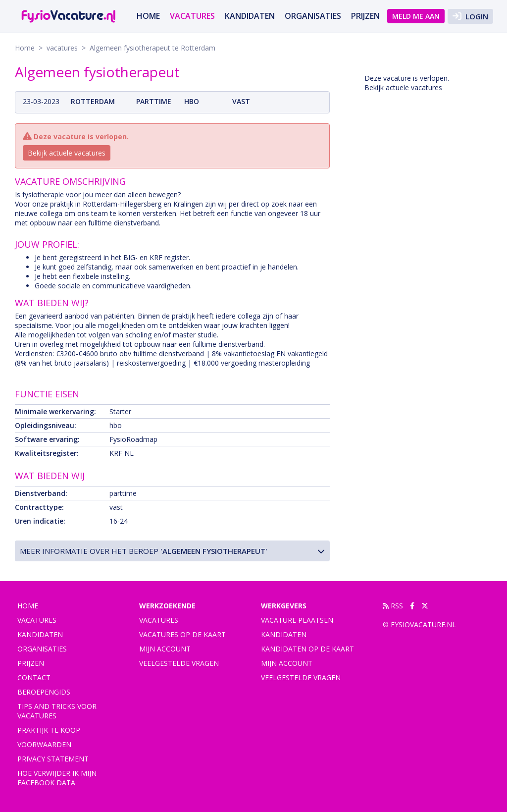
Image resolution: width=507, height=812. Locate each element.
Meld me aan (416, 16)
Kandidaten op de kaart (307, 649)
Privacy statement (53, 759)
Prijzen (365, 16)
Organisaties (313, 16)
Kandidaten (250, 16)
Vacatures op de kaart (182, 634)
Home (148, 16)
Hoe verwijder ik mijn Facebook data (57, 778)
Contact (34, 677)
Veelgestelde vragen (179, 663)
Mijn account (165, 649)
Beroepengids (44, 692)
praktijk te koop (49, 730)
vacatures (192, 16)
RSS (393, 606)
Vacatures (159, 620)
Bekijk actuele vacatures (67, 153)
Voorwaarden (44, 744)
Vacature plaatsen (297, 620)
